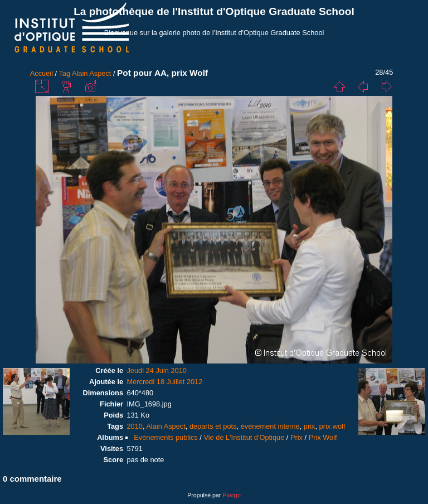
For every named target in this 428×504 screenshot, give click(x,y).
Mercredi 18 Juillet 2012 (164, 382)
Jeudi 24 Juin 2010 (156, 370)
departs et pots (213, 426)
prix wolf (332, 426)
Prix (296, 437)
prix (310, 426)
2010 (134, 426)
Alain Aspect (91, 73)
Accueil (42, 73)
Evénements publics (166, 437)
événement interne (270, 426)
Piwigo (231, 495)
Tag (64, 73)
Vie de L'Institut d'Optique (244, 437)
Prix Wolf (323, 437)
